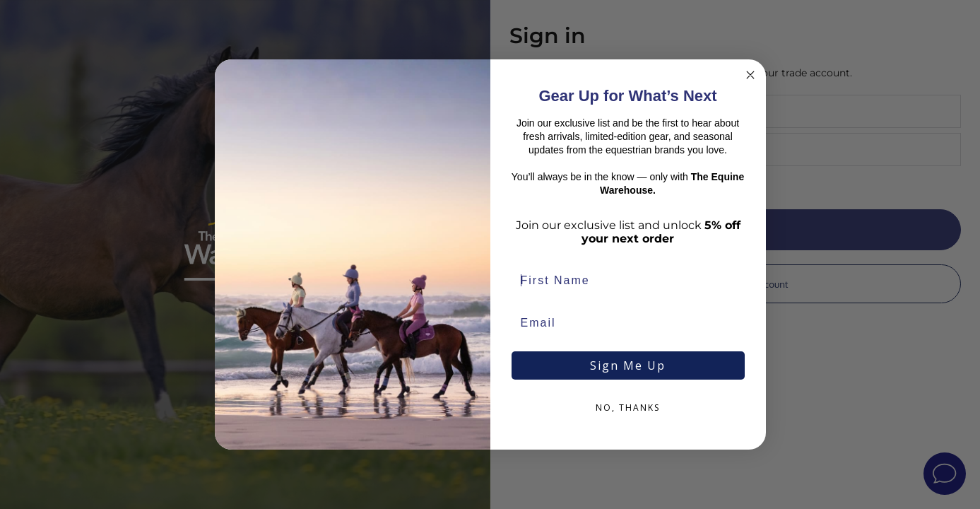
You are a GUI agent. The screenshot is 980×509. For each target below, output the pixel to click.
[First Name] (628, 281)
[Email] (628, 323)
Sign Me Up (628, 365)
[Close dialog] (750, 75)
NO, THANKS (628, 408)
